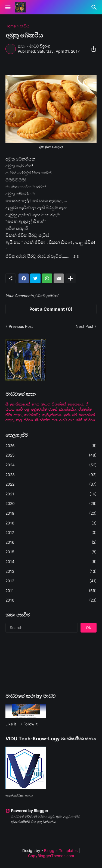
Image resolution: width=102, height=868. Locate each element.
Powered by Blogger (27, 811)
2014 (51, 562)
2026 (51, 446)
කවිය (25, 26)
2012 (51, 581)
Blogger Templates (61, 850)
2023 (51, 475)
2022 (51, 484)
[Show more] (70, 278)
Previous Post (21, 326)
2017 (51, 533)
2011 (51, 591)
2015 (51, 552)
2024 (51, 465)
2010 (51, 600)
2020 (51, 504)
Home (11, 26)
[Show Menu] (7, 7)
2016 (51, 542)
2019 (51, 513)
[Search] (95, 7)
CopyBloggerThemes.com (51, 856)
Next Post (84, 326)
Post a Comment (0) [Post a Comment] (51, 309)
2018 (51, 523)
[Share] (92, 49)
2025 (51, 455)
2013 (51, 571)
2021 (51, 494)
